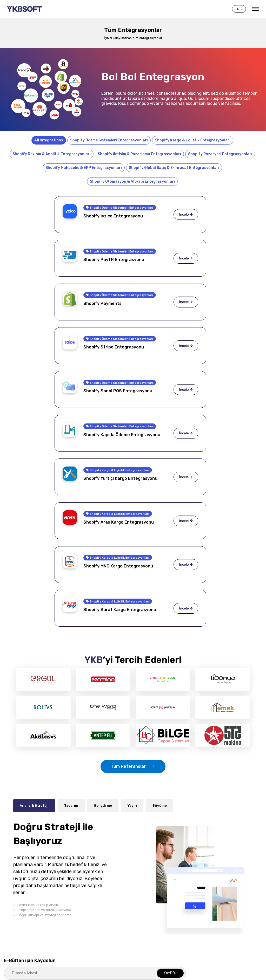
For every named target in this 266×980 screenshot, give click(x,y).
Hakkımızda (12, 906)
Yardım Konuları (208, 922)
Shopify (140, 896)
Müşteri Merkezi (212, 896)
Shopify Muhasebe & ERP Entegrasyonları (84, 168)
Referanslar (13, 922)
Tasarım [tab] (71, 631)
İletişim (201, 930)
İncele (105, 218)
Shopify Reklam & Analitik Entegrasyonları (52, 154)
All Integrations (49, 140)
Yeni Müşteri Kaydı (210, 914)
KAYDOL (170, 798)
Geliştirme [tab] (103, 631)
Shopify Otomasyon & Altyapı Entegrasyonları (132, 181)
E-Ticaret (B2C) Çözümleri (88, 922)
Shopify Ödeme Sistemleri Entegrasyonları (109, 140)
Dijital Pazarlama (80, 937)
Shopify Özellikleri (146, 906)
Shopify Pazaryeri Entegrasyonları (220, 154)
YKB (8, 896)
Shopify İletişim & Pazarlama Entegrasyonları (139, 154)
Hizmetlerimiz (82, 896)
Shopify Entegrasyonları (151, 914)
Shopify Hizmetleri (82, 906)
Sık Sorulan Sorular (19, 914)
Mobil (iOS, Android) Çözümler (91, 930)
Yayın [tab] (132, 631)
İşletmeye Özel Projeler (86, 914)
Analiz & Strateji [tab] (34, 631)
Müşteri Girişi (205, 906)
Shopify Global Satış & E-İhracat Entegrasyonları (174, 168)
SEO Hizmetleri (79, 945)
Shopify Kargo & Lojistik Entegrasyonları (193, 140)
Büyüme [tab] (160, 631)
